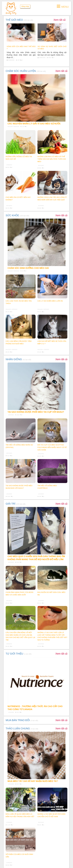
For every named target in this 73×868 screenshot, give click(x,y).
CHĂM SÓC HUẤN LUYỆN (21, 71)
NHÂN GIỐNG (14, 359)
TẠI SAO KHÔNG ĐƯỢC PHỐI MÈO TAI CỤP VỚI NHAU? (36, 412)
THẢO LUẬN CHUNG (18, 728)
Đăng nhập (25, 6)
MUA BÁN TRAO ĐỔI (18, 720)
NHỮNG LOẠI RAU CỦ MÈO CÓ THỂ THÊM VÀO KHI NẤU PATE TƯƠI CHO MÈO (52, 159)
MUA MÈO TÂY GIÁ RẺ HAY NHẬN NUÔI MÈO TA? (33, 781)
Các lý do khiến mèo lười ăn (50, 301)
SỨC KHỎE (12, 215)
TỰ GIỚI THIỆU (14, 654)
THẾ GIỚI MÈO (14, 20)
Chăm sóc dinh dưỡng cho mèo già (28, 268)
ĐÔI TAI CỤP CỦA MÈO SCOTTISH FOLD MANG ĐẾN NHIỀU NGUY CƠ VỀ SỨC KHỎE (52, 447)
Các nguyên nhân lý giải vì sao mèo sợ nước (34, 124)
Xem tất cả (59, 20)
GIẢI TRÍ (10, 504)
